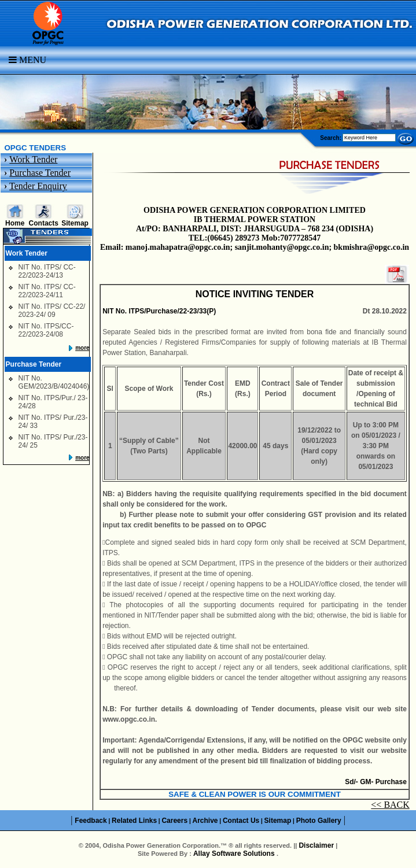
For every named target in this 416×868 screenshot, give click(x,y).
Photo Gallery (319, 821)
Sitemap (75, 223)
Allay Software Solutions (235, 854)
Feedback (91, 821)
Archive (205, 821)
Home (15, 223)
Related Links (134, 821)
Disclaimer (316, 845)
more (82, 348)
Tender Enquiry (38, 186)
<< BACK (390, 805)
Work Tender (33, 159)
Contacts (44, 223)
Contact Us (241, 821)
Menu (27, 60)
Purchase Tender (40, 173)
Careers (174, 821)
